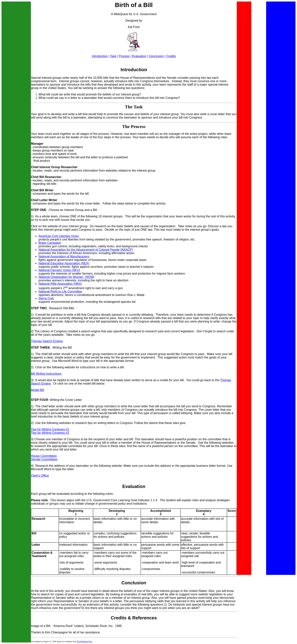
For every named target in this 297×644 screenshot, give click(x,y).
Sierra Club (46, 298)
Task (113, 56)
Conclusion (156, 56)
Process (124, 56)
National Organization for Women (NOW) (66, 277)
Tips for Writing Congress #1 (50, 429)
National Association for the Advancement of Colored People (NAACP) (86, 250)
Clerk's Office (40, 476)
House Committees (44, 456)
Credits (171, 56)
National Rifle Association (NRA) (60, 284)
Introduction (100, 56)
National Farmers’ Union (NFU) (59, 270)
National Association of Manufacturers (64, 256)
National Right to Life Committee (60, 292)
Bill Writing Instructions (46, 374)
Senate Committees (44, 459)
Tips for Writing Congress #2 (50, 433)
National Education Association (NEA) (64, 263)
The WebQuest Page (84, 641)
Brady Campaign (50, 243)
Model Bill (37, 390)
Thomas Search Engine (47, 341)
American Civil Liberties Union (59, 236)
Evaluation (139, 56)
